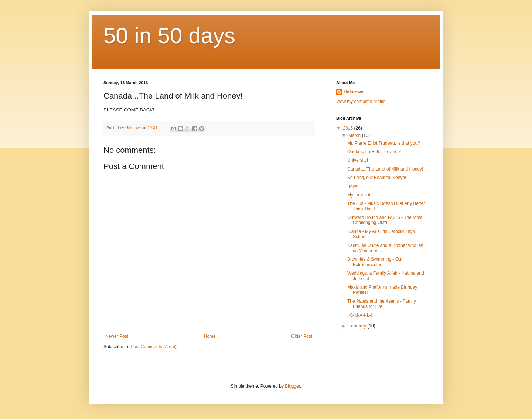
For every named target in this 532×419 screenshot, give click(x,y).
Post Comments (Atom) (154, 347)
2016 (349, 128)
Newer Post (117, 336)
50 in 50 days (169, 36)
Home (210, 336)
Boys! (353, 186)
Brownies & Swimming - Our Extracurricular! (375, 262)
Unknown (354, 92)
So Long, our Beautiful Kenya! (377, 178)
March (355, 135)
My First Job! (360, 195)
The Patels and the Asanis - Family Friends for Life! (381, 304)
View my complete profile (361, 102)
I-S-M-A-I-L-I (360, 315)
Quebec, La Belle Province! (374, 152)
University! (358, 160)
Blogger (292, 386)
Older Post (302, 336)
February (358, 326)
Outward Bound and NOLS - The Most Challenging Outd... (385, 220)
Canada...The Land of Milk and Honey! (385, 169)
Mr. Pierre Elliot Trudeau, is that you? (384, 143)
